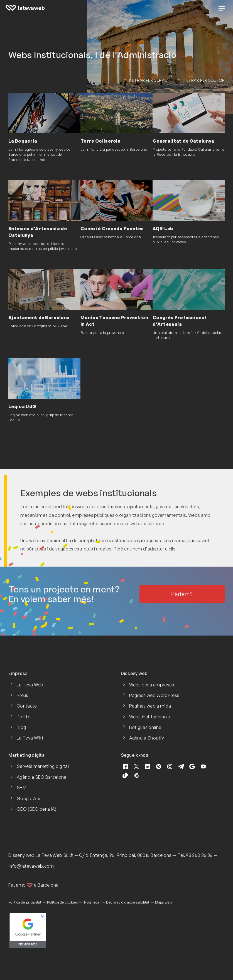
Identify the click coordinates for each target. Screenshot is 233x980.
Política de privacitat (25, 902)
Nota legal (92, 902)
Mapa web (163, 902)
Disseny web (22, 855)
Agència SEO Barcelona (42, 777)
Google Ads (29, 798)
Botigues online (145, 727)
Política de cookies (62, 902)
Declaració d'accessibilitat (128, 902)
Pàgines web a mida (150, 706)
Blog (21, 727)
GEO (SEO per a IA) (37, 809)
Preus (23, 695)
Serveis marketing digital (43, 766)
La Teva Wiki (30, 738)
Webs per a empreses (152, 685)
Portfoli (25, 717)
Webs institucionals (150, 717)
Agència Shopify (147, 738)
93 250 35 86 (199, 855)
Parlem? (182, 594)
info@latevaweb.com (31, 866)
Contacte (27, 706)
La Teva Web (30, 685)
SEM (22, 788)
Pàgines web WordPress (154, 695)
